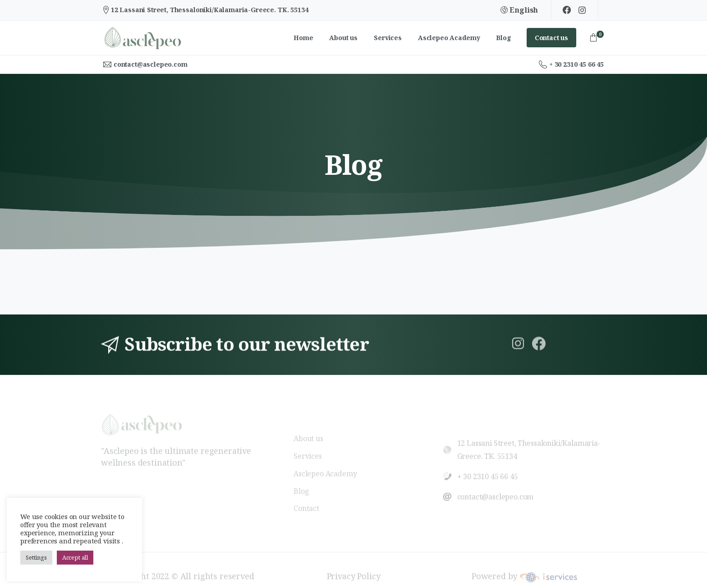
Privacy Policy (354, 573)
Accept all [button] (75, 557)
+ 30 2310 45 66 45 (571, 64)
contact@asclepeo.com (151, 64)
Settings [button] (36, 557)
